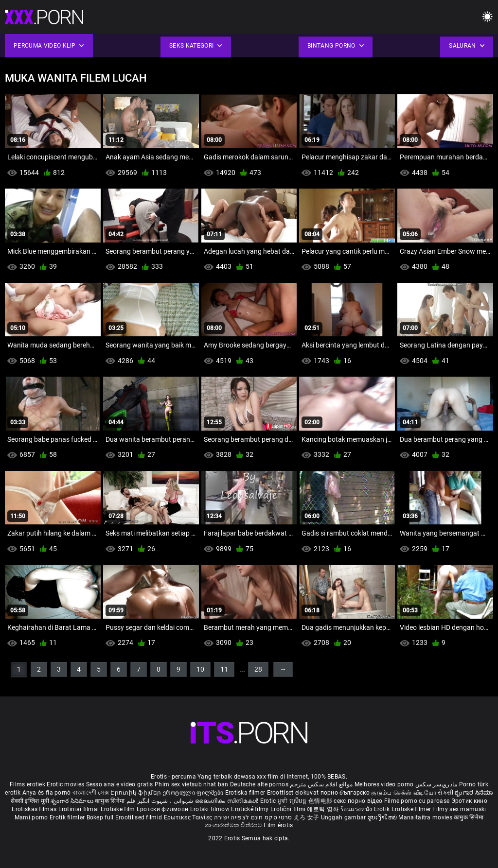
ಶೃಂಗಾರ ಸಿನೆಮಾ (474, 793)
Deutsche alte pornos (259, 784)
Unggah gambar (344, 817)
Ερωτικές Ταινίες (189, 817)
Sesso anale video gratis (120, 784)
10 (200, 669)
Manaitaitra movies (426, 817)
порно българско (345, 793)
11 (224, 669)
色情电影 (321, 801)
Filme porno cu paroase (417, 801)
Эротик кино (469, 801)
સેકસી (445, 793)
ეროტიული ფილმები (194, 793)
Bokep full (100, 817)
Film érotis (278, 825)
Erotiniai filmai (80, 809)
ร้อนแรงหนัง (357, 809)
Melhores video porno (384, 784)
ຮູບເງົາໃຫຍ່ (383, 817)
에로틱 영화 (323, 809)
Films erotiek (27, 784)
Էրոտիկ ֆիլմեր (136, 793)
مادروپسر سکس (436, 784)
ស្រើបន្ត (299, 801)
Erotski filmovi (211, 809)
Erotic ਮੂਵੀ (275, 801)
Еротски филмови (163, 809)
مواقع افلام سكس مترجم (321, 784)
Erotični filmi (289, 809)
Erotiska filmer (246, 793)
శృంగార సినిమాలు (73, 801)
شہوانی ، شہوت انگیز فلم (161, 801)
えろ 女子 (307, 817)
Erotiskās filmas (35, 809)
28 (258, 669)
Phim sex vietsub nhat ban (192, 784)
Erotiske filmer (412, 809)
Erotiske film (119, 809)
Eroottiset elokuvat (294, 793)
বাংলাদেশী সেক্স (91, 793)
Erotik (383, 809)
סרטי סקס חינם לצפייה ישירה (253, 817)
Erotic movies (66, 784)
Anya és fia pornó (47, 793)
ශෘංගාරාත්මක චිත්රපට (234, 825)
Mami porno (31, 817)
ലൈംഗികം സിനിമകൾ (228, 801)
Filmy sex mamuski (459, 809)
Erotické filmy (251, 809)
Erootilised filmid (140, 817)
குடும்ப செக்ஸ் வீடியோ (404, 793)
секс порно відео (358, 801)
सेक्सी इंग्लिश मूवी (30, 801)
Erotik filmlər (68, 817)
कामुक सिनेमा (110, 801)
